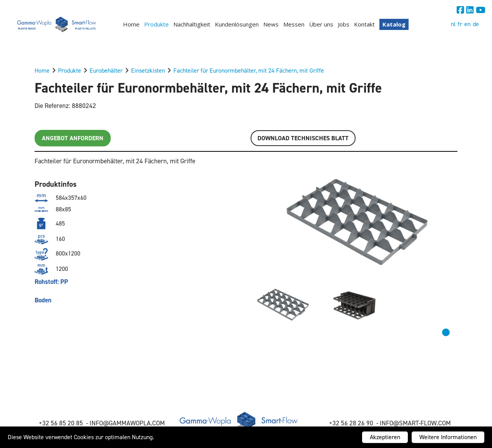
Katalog (394, 24)
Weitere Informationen (448, 437)
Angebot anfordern (73, 138)
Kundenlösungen (237, 24)
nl (453, 24)
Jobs (344, 24)
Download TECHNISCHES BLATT (303, 138)
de (476, 24)
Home (131, 24)
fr (460, 24)
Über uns (321, 24)
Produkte (156, 24)
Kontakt (364, 24)
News (271, 24)
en (467, 24)
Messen (294, 24)
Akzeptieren (385, 437)
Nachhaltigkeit (192, 24)
